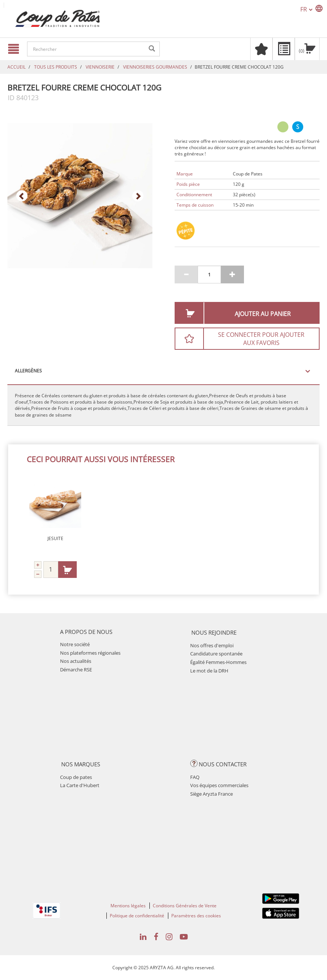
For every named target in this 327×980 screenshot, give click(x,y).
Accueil (16, 67)
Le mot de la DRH (209, 671)
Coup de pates (76, 777)
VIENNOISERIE (100, 67)
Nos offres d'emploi (212, 645)
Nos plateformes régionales (90, 653)
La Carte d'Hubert (80, 785)
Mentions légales (128, 906)
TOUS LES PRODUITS (56, 67)
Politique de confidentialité (137, 916)
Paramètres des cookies (196, 916)
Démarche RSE (76, 670)
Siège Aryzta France (212, 794)
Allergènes (28, 371)
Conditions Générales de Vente (185, 906)
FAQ (195, 777)
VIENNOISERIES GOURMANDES (155, 67)
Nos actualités (76, 661)
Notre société (75, 644)
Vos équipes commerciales (219, 785)
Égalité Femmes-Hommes (218, 662)
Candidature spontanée (216, 654)
